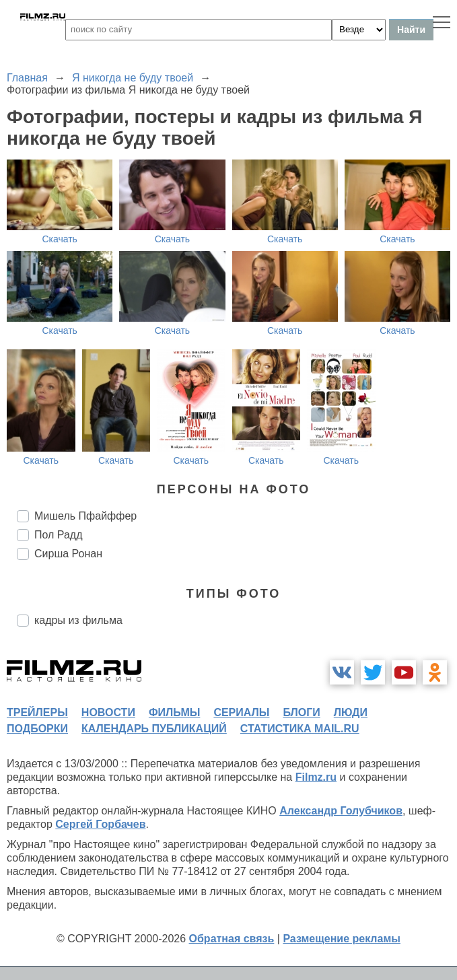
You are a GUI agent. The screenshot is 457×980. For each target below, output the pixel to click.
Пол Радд (59, 535)
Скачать (60, 239)
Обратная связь (232, 939)
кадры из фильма (78, 620)
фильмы (174, 712)
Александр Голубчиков (341, 811)
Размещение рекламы (342, 939)
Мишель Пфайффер (85, 516)
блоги (301, 712)
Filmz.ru (316, 777)
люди (351, 712)
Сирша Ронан (68, 554)
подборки (37, 729)
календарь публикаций (154, 729)
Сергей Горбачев (100, 824)
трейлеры (37, 712)
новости (108, 712)
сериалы (241, 712)
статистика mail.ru (300, 729)
